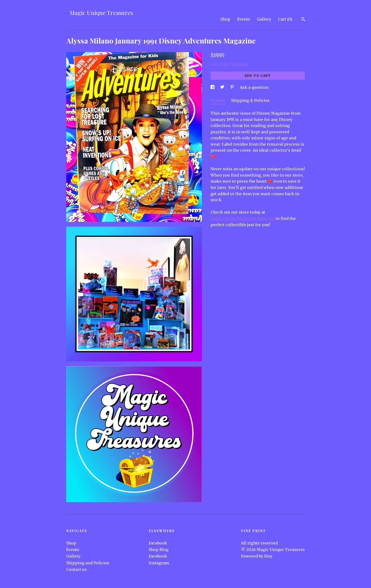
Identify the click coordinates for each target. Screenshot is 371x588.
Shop (225, 19)
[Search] (303, 20)
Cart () (285, 19)
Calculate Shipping (229, 64)
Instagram (159, 563)
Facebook (158, 543)
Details (218, 100)
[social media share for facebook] (213, 87)
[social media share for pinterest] (233, 87)
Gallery (264, 19)
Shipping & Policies (250, 100)
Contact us (76, 569)
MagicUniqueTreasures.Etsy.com (243, 218)
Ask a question (254, 87)
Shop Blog (159, 550)
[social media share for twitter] (223, 87)
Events (244, 19)
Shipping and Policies (88, 563)
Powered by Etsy (257, 556)
